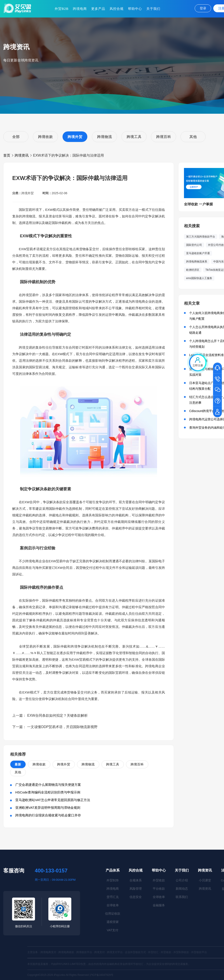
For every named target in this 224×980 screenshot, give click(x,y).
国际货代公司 (194, 245)
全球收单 (113, 905)
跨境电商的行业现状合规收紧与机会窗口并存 (48, 815)
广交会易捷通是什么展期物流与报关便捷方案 (48, 785)
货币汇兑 (113, 897)
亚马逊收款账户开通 (198, 253)
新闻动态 (182, 889)
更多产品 (98, 9)
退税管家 (113, 922)
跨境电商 (80, 9)
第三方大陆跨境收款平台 (201, 237)
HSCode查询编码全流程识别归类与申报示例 (48, 792)
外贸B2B (62, 9)
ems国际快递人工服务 (199, 278)
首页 (7, 155)
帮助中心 (135, 9)
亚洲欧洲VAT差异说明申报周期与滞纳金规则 (48, 808)
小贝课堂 (205, 880)
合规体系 (136, 880)
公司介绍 (182, 880)
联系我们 (182, 897)
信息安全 (136, 897)
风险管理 (136, 889)
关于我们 (153, 9)
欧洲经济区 (193, 270)
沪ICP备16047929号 (101, 975)
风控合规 (117, 9)
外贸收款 (159, 880)
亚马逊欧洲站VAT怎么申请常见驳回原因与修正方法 (53, 800)
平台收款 (159, 889)
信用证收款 (113, 914)
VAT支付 (113, 930)
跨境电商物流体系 (197, 262)
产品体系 (113, 870)
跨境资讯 (22, 155)
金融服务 (159, 905)
